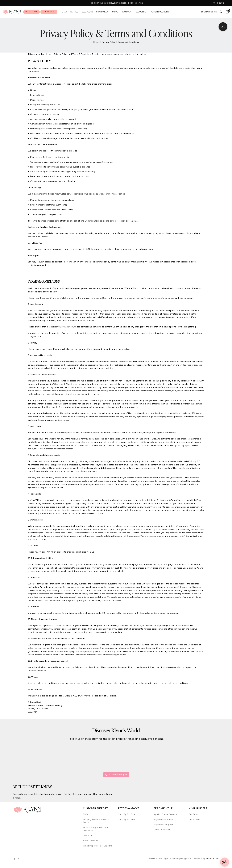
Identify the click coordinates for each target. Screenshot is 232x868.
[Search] (221, 12)
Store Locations (91, 841)
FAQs (86, 814)
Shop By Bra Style (127, 819)
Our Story (193, 814)
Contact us (88, 836)
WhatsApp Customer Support (97, 846)
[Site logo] (12, 12)
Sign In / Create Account (165, 814)
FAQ (48, 552)
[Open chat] (225, 862)
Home (96, 42)
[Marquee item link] (154, 3)
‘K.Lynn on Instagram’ (164, 825)
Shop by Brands (32, 12)
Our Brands (194, 819)
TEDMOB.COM (213, 859)
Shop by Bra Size (49, 12)
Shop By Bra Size (127, 814)
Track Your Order (162, 830)
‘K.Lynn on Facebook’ (163, 819)
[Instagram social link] (214, 3)
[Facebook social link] (210, 3)
